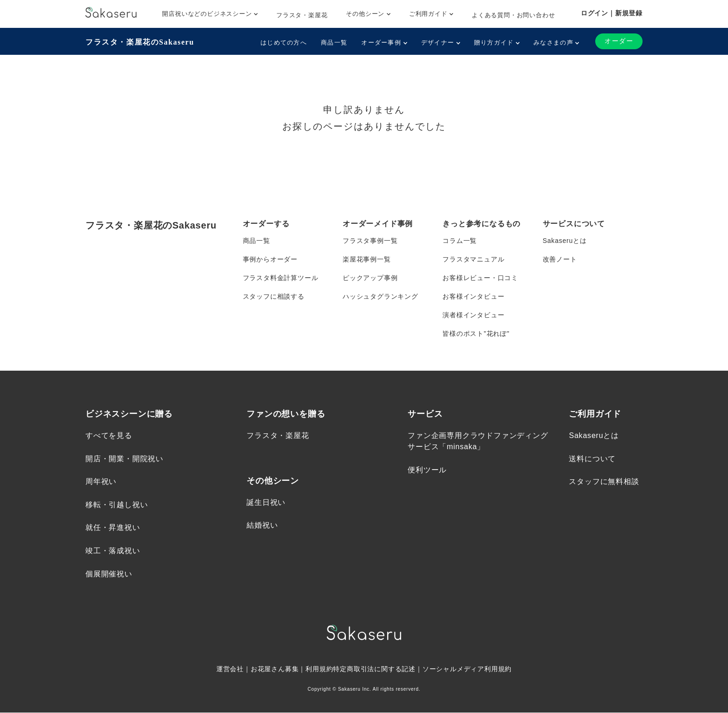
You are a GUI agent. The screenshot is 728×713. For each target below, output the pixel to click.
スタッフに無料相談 (604, 482)
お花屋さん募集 (275, 669)
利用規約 (319, 669)
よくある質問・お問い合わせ (513, 15)
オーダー (619, 41)
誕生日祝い (266, 502)
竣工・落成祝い (113, 551)
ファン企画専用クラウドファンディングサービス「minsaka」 (478, 442)
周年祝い (101, 482)
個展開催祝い (109, 574)
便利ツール (427, 470)
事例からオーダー (270, 259)
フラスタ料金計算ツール (281, 278)
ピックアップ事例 (370, 278)
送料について (592, 459)
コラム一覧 (460, 241)
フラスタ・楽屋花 (302, 15)
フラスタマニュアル (473, 259)
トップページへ (364, 169)
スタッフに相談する (274, 296)
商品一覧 (334, 43)
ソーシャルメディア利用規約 (467, 669)
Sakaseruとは (565, 241)
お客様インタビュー (473, 296)
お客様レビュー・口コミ (480, 278)
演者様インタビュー (473, 315)
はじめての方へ (284, 43)
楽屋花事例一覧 (367, 259)
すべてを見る (109, 436)
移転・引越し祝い (117, 505)
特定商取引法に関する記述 (374, 669)
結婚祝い (262, 526)
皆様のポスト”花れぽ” (476, 334)
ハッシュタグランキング (380, 296)
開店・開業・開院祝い (124, 459)
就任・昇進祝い (113, 528)
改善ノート (560, 259)
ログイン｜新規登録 (612, 13)
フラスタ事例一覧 (370, 241)
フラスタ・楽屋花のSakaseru (140, 42)
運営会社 (230, 669)
